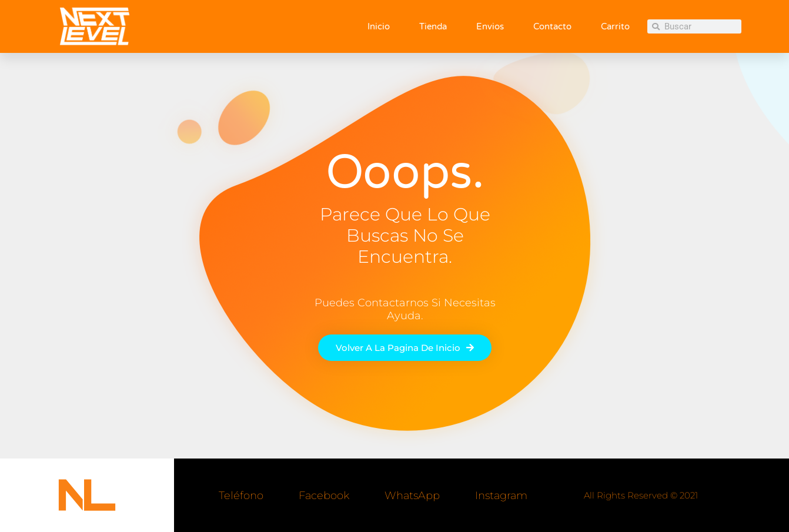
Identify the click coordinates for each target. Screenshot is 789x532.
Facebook (324, 496)
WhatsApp (412, 496)
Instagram (501, 496)
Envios (490, 26)
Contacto (552, 26)
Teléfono (241, 496)
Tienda (433, 26)
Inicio (379, 26)
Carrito (615, 26)
